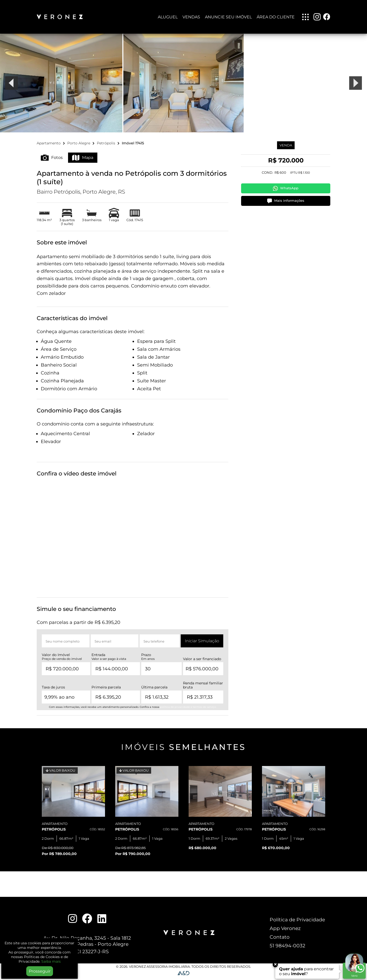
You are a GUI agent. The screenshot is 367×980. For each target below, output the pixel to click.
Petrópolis (106, 146)
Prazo (148, 660)
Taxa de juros (53, 690)
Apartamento (49, 146)
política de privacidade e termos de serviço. (188, 710)
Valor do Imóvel (62, 660)
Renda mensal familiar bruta (203, 688)
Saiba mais (51, 961)
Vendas (191, 17)
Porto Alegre (79, 146)
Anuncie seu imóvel (228, 17)
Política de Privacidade (297, 922)
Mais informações (286, 204)
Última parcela (154, 690)
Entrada (109, 660)
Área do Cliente (276, 17)
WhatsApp (286, 191)
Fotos (52, 160)
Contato (280, 940)
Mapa (83, 160)
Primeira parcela (106, 690)
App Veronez (285, 931)
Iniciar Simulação (202, 644)
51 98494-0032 (287, 948)
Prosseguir (40, 971)
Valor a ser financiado (202, 662)
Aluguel (168, 17)
